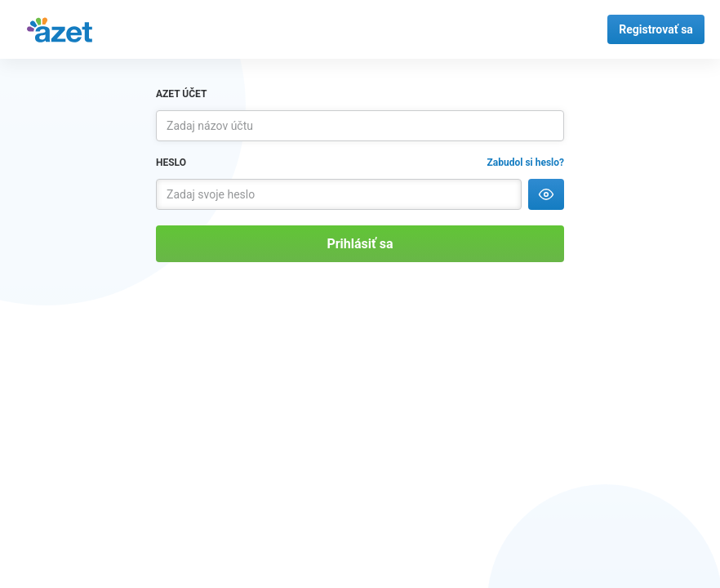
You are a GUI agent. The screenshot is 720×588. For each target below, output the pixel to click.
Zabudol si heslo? (526, 163)
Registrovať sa (656, 29)
